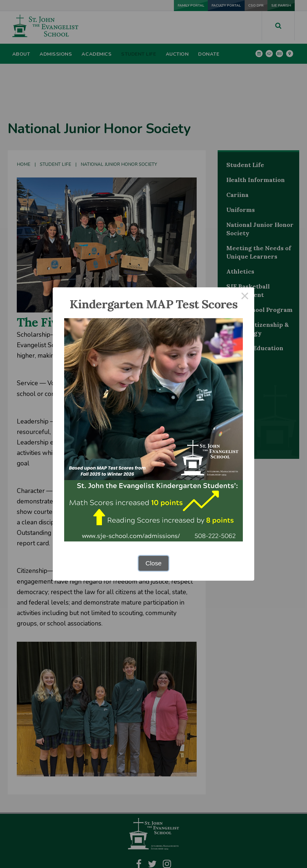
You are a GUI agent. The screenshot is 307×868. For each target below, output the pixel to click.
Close (153, 563)
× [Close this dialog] (245, 297)
